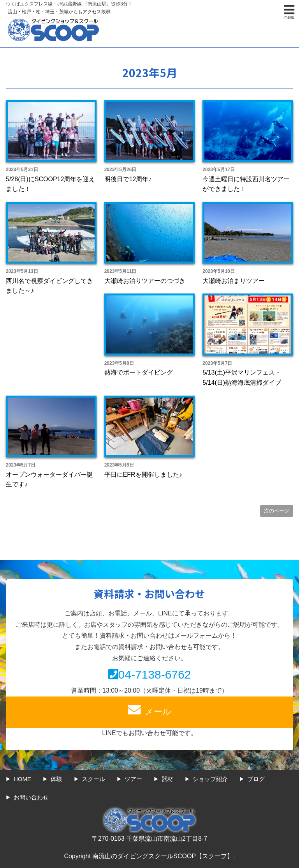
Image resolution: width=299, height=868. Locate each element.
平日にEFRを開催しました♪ (143, 475)
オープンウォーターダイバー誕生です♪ (49, 480)
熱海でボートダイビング (139, 372)
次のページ (277, 511)
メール (149, 710)
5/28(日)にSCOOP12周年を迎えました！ (50, 184)
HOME (22, 779)
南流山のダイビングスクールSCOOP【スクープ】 (163, 856)
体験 (56, 779)
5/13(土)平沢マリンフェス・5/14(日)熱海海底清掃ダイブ (242, 377)
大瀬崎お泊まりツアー (234, 281)
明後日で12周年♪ (128, 179)
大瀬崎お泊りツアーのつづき (145, 281)
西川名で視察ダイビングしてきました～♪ (49, 286)
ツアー (133, 779)
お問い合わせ (31, 797)
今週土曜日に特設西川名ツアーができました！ (246, 184)
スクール (93, 779)
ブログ (256, 779)
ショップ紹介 (210, 779)
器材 (167, 779)
